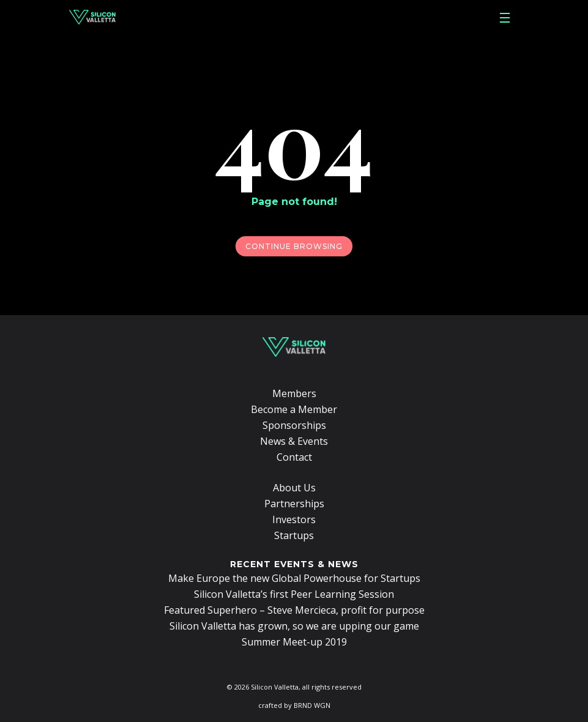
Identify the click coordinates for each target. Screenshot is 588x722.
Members (294, 393)
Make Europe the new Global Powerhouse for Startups (294, 578)
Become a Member (294, 409)
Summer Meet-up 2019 (294, 642)
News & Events (294, 441)
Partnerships (294, 504)
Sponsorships (294, 425)
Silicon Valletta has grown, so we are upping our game (294, 626)
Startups (294, 535)
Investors (294, 519)
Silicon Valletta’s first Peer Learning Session (294, 594)
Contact (294, 457)
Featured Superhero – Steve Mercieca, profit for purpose (294, 610)
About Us (294, 488)
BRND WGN (312, 705)
